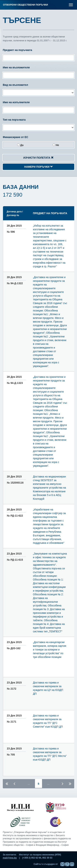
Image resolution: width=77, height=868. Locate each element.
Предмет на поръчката (17, 50)
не (56, 145)
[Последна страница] (70, 783)
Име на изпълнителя (16, 102)
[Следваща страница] (63, 783)
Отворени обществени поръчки (25, 5)
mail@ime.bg (10, 858)
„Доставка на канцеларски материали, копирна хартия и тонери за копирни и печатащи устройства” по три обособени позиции (50, 650)
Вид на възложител (15, 85)
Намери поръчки (38, 167)
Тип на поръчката (14, 120)
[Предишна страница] (14, 783)
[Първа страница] (7, 783)
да (20, 145)
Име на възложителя (16, 67)
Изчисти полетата (39, 158)
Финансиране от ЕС (16, 137)
